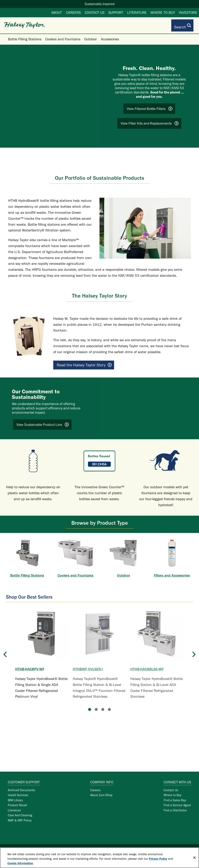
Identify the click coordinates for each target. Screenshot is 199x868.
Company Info (102, 779)
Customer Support (24, 779)
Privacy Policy (158, 859)
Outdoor (91, 36)
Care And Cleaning (20, 812)
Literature (137, 13)
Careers (73, 13)
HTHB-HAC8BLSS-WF (147, 666)
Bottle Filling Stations (25, 36)
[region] (99, 858)
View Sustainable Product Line (43, 422)
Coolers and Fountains (63, 36)
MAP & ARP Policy (20, 817)
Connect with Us (177, 779)
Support (116, 13)
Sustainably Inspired (100, 4)
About (57, 13)
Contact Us (95, 13)
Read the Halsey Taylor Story (84, 362)
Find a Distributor (175, 807)
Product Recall (17, 802)
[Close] (194, 858)
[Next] (194, 657)
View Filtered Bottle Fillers (150, 106)
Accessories (110, 36)
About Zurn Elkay (101, 792)
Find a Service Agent (177, 802)
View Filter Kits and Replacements (150, 120)
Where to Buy (163, 13)
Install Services (18, 792)
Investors (188, 13)
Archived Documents (21, 787)
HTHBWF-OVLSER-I (88, 666)
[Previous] (5, 657)
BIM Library (15, 797)
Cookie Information (20, 863)
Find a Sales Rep (175, 797)
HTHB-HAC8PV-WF (30, 666)
